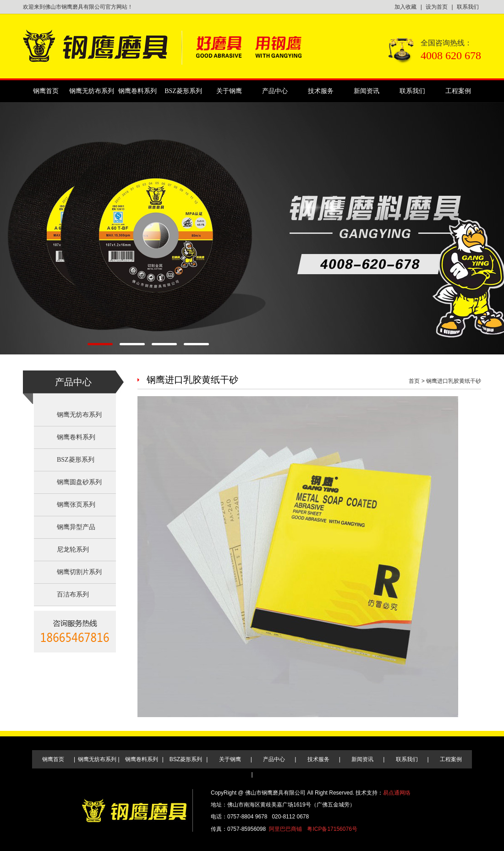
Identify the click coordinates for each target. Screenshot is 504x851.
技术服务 (321, 91)
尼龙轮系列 (73, 550)
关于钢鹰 (229, 91)
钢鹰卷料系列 (137, 91)
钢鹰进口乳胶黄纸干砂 (454, 381)
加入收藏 (405, 7)
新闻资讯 (367, 91)
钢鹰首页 (46, 91)
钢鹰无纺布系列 (92, 91)
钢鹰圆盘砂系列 (79, 482)
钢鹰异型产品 (76, 527)
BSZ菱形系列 (183, 91)
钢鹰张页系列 (76, 505)
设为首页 (437, 7)
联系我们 (468, 7)
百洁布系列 (73, 594)
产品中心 (275, 91)
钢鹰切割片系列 (79, 572)
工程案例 (458, 91)
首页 (414, 381)
